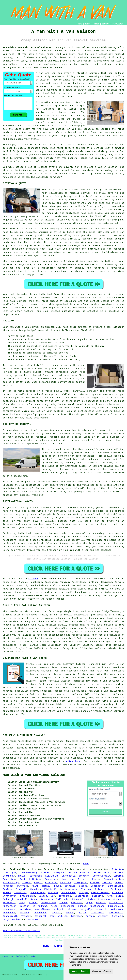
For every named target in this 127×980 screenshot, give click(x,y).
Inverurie (65, 896)
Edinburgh (40, 916)
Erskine (53, 893)
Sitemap (5, 956)
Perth (96, 879)
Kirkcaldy (51, 883)
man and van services (32, 758)
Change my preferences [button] (102, 971)
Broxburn (84, 876)
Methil (46, 886)
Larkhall (45, 873)
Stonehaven (10, 909)
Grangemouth (10, 916)
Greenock (101, 909)
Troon (34, 899)
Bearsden (77, 916)
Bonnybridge (38, 893)
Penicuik (117, 916)
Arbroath (117, 893)
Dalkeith (97, 896)
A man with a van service (53, 102)
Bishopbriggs (11, 883)
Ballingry (117, 889)
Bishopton (36, 876)
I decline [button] (85, 971)
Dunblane (26, 909)
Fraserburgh (28, 896)
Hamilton (67, 879)
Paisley (118, 873)
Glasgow (83, 893)
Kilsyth (59, 909)
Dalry (92, 899)
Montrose (65, 883)
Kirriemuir (116, 913)
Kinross (107, 883)
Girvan (33, 903)
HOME (80, 24)
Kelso (107, 873)
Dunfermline (48, 903)
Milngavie (101, 889)
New (12, 956)
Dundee (82, 906)
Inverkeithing (28, 873)
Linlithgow (10, 873)
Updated (34, 956)
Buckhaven (9, 913)
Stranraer (71, 889)
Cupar (89, 903)
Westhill (22, 899)
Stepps (83, 886)
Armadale (8, 886)
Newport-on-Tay (113, 879)
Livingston (80, 883)
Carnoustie (69, 876)
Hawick (22, 876)
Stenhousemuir (101, 876)
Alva (109, 896)
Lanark (64, 903)
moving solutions (49, 765)
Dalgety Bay (47, 896)
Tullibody (62, 899)
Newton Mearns (100, 893)
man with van (102, 196)
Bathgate (70, 886)
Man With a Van (22, 956)
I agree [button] (74, 971)
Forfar (70, 913)
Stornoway (9, 876)
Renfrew (8, 889)
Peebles (101, 903)
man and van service (100, 638)
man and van (47, 73)
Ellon (119, 896)
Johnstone (51, 879)
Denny (22, 903)
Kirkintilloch (53, 889)
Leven (57, 886)
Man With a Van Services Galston (34, 775)
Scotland (70, 869)
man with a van (82, 51)
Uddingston (98, 886)
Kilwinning (52, 876)
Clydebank (104, 899)
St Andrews (40, 906)
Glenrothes (98, 913)
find (12, 741)
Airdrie (82, 879)
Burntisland (115, 886)
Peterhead (40, 913)
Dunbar (16, 920)
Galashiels (116, 903)
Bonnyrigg (9, 879)
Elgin (82, 913)
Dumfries (23, 886)
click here (73, 761)
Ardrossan (117, 909)
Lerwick (118, 876)
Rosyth (38, 883)
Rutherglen (10, 906)
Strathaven (10, 896)
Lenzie (97, 873)
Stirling (117, 869)
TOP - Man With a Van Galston (22, 931)
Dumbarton (33, 920)
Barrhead (77, 903)
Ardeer (119, 883)
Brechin (95, 883)
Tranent (26, 916)
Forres (90, 916)
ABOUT (96, 24)
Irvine (7, 893)
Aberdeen (35, 889)
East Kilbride (30, 879)
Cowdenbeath (68, 893)
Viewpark (59, 873)
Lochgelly (86, 909)
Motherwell (78, 899)
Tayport (56, 913)
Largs (6, 920)
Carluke (72, 873)
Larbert (25, 913)
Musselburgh (43, 909)
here (86, 864)
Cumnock (118, 899)
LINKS (88, 24)
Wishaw (72, 909)
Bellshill (9, 903)
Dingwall (21, 889)
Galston (33, 579)
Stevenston (68, 906)
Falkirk (85, 873)
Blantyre (86, 889)
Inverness (47, 899)
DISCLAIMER (118, 24)
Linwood (27, 883)
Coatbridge (81, 896)
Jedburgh (8, 899)
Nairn (35, 886)
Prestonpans (97, 906)
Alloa (54, 906)
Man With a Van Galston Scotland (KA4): (28, 47)
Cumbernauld (115, 906)
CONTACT (106, 24)
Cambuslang (21, 893)
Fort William (59, 916)
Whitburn (103, 916)
